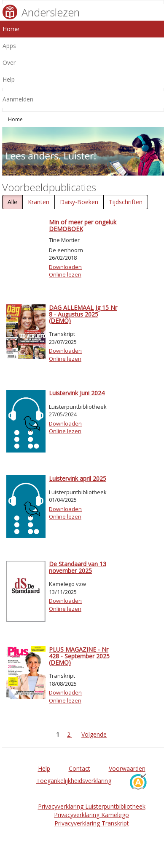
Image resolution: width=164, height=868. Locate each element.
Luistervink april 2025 (78, 478)
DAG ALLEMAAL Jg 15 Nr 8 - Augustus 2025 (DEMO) (83, 314)
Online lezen (65, 274)
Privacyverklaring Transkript (92, 823)
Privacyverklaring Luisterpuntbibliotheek (92, 806)
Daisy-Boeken (79, 202)
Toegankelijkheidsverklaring (74, 781)
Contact (79, 768)
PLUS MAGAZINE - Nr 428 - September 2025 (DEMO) (79, 656)
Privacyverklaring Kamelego (91, 815)
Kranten (39, 202)
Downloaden (65, 267)
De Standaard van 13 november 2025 (78, 567)
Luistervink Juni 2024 (77, 393)
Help (44, 768)
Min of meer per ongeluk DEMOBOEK (83, 225)
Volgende (94, 734)
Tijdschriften (126, 202)
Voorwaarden (127, 768)
